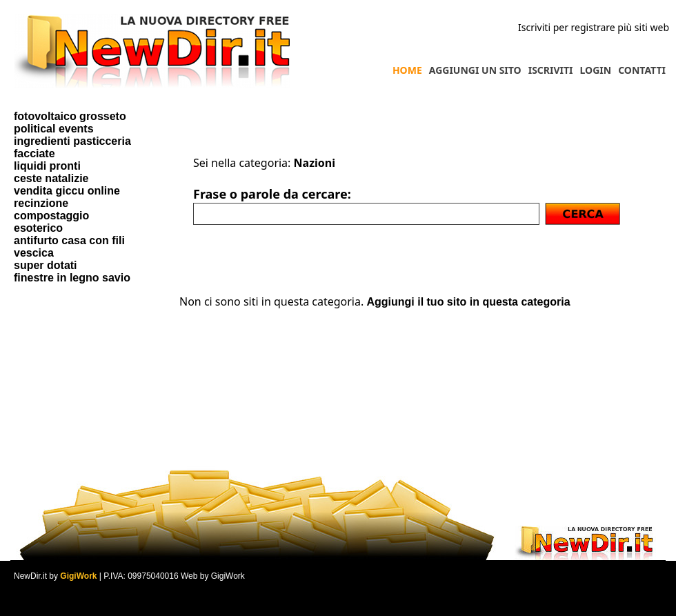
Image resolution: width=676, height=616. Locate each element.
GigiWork (78, 576)
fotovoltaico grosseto (70, 116)
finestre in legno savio (72, 278)
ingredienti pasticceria (72, 141)
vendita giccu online (67, 191)
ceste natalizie (51, 178)
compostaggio (51, 216)
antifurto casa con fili (69, 240)
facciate (34, 153)
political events (54, 129)
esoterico (38, 228)
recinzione (41, 203)
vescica (34, 253)
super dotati (46, 265)
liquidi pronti (47, 166)
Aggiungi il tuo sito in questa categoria (468, 302)
